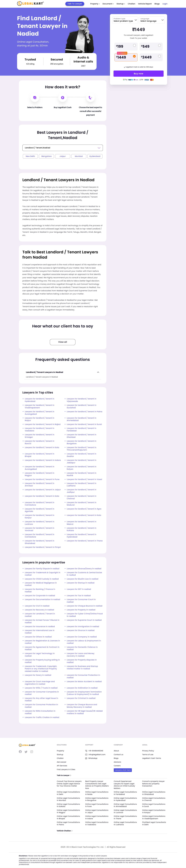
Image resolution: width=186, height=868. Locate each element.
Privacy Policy (148, 751)
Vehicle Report (145, 4)
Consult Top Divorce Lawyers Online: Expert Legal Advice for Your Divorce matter (69, 785)
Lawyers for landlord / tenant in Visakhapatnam (40, 406)
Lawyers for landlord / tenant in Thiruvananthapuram (82, 449)
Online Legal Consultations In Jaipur (97, 811)
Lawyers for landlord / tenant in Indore (43, 460)
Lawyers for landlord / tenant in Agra (84, 509)
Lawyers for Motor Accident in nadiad (84, 682)
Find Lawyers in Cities (66, 769)
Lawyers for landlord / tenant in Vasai (84, 479)
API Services (62, 766)
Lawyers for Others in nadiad (38, 637)
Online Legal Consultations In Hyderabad (125, 799)
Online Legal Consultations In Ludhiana (125, 824)
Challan (132, 4)
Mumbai (79, 156)
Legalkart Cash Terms (152, 758)
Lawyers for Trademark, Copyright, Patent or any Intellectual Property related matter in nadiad (41, 669)
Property (95, 4)
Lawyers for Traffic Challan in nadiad (42, 717)
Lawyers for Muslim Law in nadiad (83, 579)
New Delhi (30, 156)
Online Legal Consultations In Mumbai (68, 799)
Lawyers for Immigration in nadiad (83, 627)
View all (63, 342)
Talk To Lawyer (75, 4)
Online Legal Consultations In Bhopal (68, 817)
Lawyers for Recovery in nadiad (39, 610)
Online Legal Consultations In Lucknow (125, 811)
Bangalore (47, 156)
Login (165, 4)
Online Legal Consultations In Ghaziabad (154, 793)
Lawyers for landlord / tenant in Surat (84, 424)
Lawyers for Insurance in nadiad (40, 627)
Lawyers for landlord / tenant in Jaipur (43, 490)
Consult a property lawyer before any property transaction (153, 784)
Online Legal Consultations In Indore (97, 817)
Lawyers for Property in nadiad (81, 610)
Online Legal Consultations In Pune (97, 805)
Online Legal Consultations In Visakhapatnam (154, 817)
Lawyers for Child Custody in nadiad (42, 579)
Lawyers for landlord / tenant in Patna (85, 412)
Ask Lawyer (62, 762)
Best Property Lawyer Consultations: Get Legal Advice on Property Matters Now (97, 785)
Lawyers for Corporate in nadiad (40, 596)
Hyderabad (95, 156)
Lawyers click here (123, 770)
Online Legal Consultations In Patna (68, 824)
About (116, 751)
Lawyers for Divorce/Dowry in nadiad (84, 569)
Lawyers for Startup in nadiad (81, 583)
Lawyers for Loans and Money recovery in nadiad (81, 655)
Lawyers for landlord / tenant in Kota (42, 447)
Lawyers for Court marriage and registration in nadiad (40, 683)
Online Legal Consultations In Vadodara (97, 824)
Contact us (119, 755)
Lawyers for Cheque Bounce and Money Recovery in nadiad (82, 706)
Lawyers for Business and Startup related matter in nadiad (82, 668)
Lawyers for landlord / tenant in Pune (42, 479)
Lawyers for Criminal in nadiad (81, 698)
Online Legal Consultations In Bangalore (97, 799)
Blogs (157, 4)
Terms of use (148, 755)
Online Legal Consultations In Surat (154, 805)
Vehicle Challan (65, 831)
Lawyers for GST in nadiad (79, 589)
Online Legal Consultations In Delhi (68, 793)
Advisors (117, 762)
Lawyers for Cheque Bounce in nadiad (85, 606)
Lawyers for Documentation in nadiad (42, 600)
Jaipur (63, 156)
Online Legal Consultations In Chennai (154, 799)
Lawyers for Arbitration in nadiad (82, 688)
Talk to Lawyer (64, 775)
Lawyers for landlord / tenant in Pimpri (43, 547)
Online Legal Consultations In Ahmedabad (125, 805)
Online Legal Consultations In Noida (97, 793)
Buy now (139, 74)
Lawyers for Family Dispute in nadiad (42, 569)
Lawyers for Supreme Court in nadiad (84, 620)
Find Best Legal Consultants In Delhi (154, 824)
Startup (121, 4)
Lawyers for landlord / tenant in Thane (85, 541)
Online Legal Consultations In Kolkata (68, 805)
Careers (117, 766)
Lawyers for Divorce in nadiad (81, 630)
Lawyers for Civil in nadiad (37, 606)
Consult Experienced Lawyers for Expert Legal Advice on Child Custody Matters (124, 785)
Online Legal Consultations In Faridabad (125, 793)
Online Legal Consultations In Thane (125, 817)
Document (108, 4)
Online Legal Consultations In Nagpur (68, 811)
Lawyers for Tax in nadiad (79, 596)
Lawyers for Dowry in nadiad (38, 675)
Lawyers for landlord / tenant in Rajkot (43, 424)
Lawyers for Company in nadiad (82, 637)
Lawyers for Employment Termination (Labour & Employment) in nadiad (84, 693)
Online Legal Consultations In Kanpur (154, 811)
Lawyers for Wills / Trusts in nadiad (41, 688)
